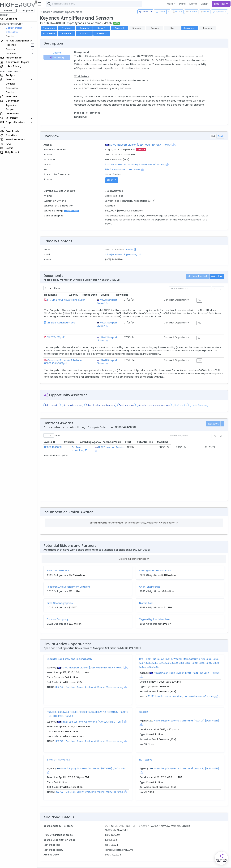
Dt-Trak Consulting (81, 438)
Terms (67, 863)
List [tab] (213, 136)
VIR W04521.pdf (58, 333)
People (11, 109)
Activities (13, 54)
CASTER (144, 703)
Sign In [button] (204, 4)
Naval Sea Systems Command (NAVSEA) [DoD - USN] (94, 713)
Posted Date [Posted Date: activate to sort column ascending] (164, 295)
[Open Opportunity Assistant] (221, 858)
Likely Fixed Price (115, 196)
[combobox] (95, 4)
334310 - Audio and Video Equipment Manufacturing (136, 165)
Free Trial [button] (221, 4)
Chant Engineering (151, 578)
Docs (103, 28)
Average (111, 206)
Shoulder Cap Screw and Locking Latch (71, 650)
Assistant (121, 28)
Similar (86, 33)
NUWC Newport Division (137, 300)
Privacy (77, 863)
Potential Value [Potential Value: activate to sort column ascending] (149, 433)
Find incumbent (128, 396)
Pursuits (12, 49)
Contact (56, 863)
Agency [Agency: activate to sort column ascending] (125, 295)
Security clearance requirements (156, 396)
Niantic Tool (147, 594)
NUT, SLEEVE (146, 751)
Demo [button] (193, 4)
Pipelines (12, 45)
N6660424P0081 (55, 438)
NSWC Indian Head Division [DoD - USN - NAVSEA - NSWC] (188, 664)
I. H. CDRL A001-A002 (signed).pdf (68, 300)
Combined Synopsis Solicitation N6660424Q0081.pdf (79, 353)
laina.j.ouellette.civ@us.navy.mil (124, 255)
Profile (132, 250)
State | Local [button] (28, 11)
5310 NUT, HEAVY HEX (60, 751)
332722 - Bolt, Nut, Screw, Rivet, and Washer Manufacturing (91, 678)
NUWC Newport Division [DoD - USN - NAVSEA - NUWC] (142, 145)
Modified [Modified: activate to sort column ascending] (213, 433)
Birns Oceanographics (61, 594)
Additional (103, 33)
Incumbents (50, 33)
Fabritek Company (59, 610)
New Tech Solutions (60, 562)
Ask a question (54, 396)
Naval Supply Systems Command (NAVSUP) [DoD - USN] (187, 712)
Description (51, 28)
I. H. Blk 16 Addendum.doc (62, 321)
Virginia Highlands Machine (156, 610)
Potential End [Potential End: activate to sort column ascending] (191, 433)
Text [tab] (220, 136)
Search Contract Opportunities (63, 12)
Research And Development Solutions (70, 578)
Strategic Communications (156, 562)
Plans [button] (182, 4)
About (46, 863)
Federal (10, 11)
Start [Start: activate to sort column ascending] (171, 433)
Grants (11, 36)
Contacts (86, 28)
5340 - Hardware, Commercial (124, 170)
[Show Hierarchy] (175, 145)
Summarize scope (74, 396)
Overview (68, 28)
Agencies (13, 105)
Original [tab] (58, 53)
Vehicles (12, 84)
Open (113, 180)
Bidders (68, 33)
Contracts (13, 32)
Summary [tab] (58, 57)
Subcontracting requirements (102, 396)
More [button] (170, 4)
